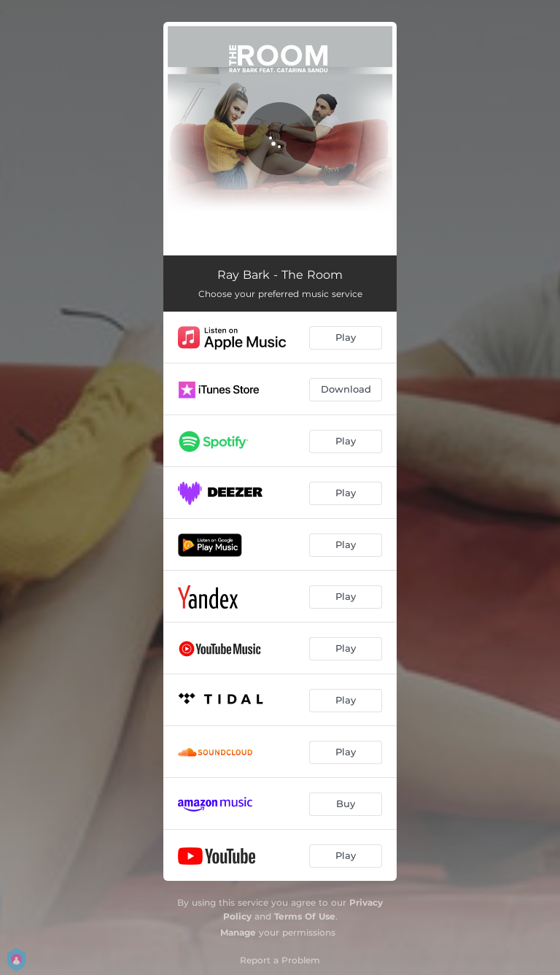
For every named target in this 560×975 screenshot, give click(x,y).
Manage (238, 932)
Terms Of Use (305, 916)
